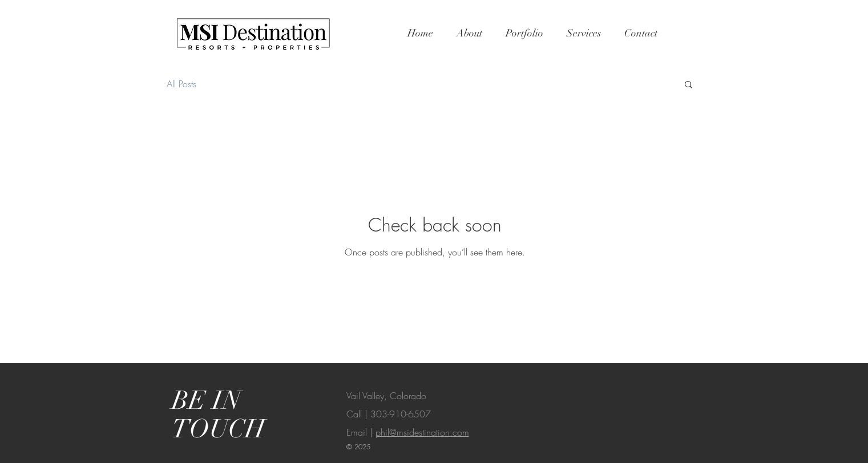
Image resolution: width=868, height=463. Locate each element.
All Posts (181, 84)
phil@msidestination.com (422, 432)
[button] (689, 85)
